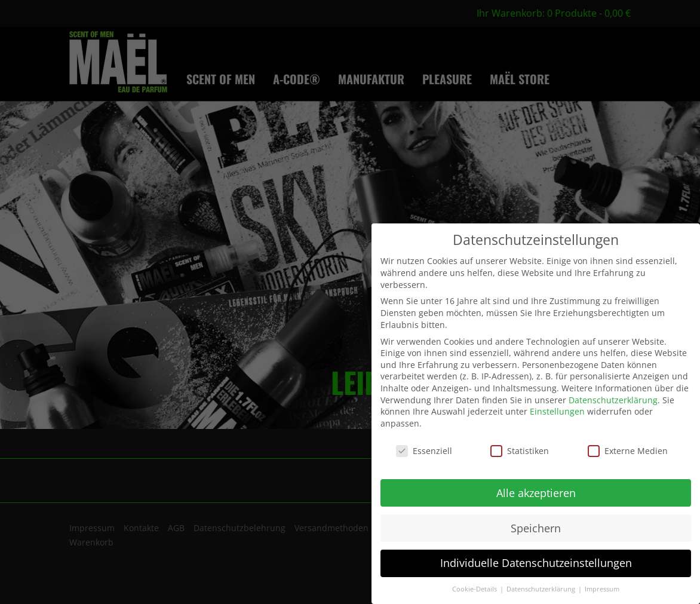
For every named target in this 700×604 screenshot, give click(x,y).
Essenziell (424, 451)
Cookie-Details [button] (475, 589)
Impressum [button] (602, 589)
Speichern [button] (536, 528)
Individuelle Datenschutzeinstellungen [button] (536, 563)
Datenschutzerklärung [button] (542, 589)
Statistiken (520, 451)
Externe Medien (628, 451)
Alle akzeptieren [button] (536, 493)
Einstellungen (557, 411)
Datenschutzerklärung (613, 400)
